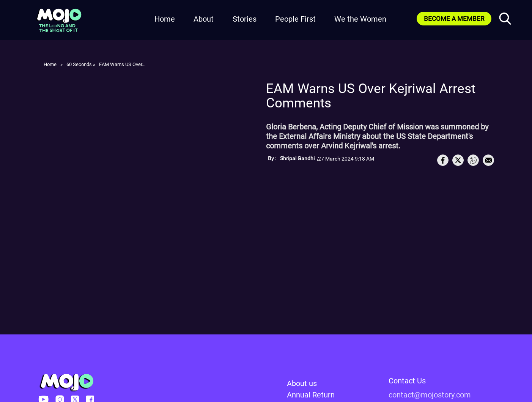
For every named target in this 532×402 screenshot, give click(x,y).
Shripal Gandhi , (299, 158)
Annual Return (311, 395)
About (204, 19)
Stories (245, 19)
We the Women (360, 19)
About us (302, 383)
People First (295, 19)
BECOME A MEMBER (454, 19)
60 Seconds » (81, 64)
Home (165, 19)
